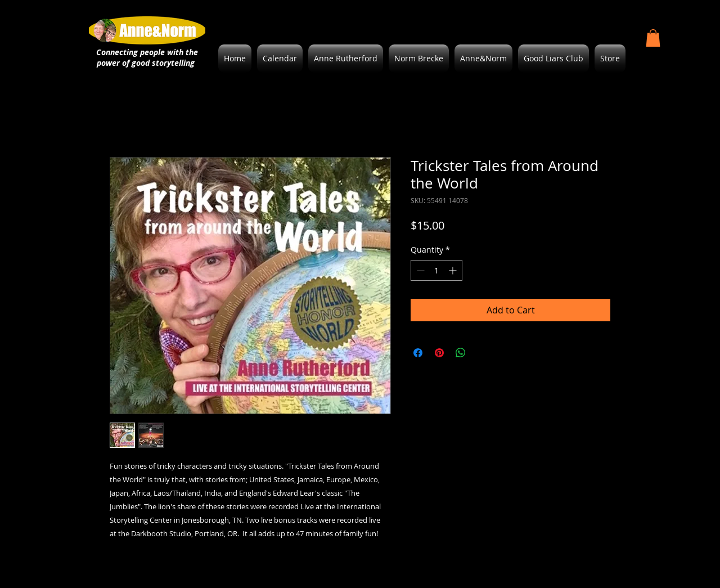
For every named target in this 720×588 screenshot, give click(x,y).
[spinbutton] (436, 270)
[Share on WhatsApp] (461, 353)
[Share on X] (482, 353)
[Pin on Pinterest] (439, 353)
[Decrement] (419, 270)
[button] (653, 38)
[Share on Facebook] (418, 353)
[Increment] (454, 270)
